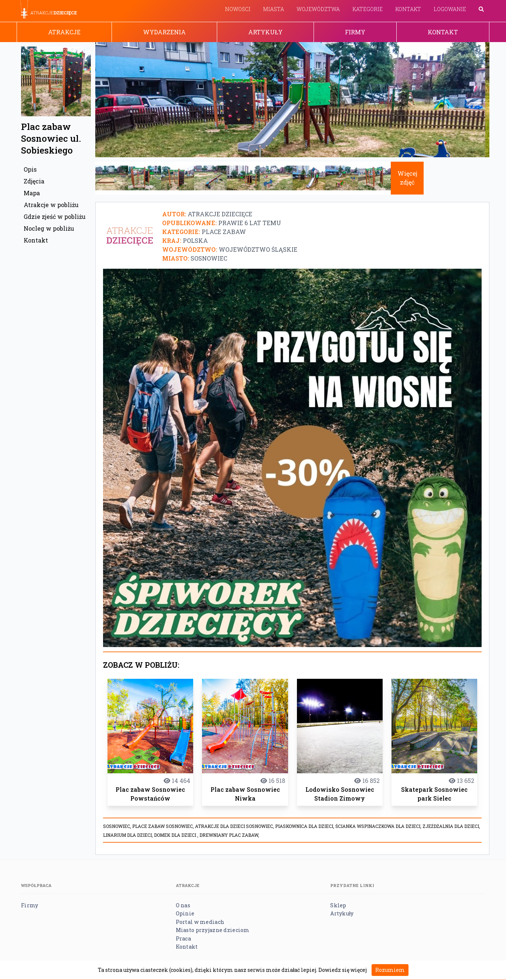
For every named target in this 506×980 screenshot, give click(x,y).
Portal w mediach (200, 922)
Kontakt (408, 9)
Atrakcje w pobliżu (51, 205)
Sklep (338, 905)
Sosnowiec (209, 258)
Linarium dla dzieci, (129, 835)
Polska (195, 240)
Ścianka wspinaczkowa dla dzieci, (379, 826)
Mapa (32, 193)
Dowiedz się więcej (343, 970)
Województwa (318, 9)
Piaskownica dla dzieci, (305, 826)
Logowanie (450, 9)
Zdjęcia (34, 181)
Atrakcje (64, 32)
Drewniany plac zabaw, (229, 835)
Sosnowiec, (118, 826)
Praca (183, 938)
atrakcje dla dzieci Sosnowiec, (235, 826)
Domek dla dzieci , (177, 835)
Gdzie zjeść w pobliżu (55, 216)
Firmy (355, 32)
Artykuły (265, 32)
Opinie (185, 913)
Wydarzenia (164, 32)
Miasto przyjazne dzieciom (213, 930)
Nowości (238, 9)
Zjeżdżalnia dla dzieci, (451, 826)
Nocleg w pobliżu (49, 228)
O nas (183, 905)
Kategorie (367, 9)
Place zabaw (224, 232)
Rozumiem (390, 970)
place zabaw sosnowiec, (164, 826)
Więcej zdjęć (407, 178)
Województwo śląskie (258, 249)
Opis (30, 169)
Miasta (273, 9)
